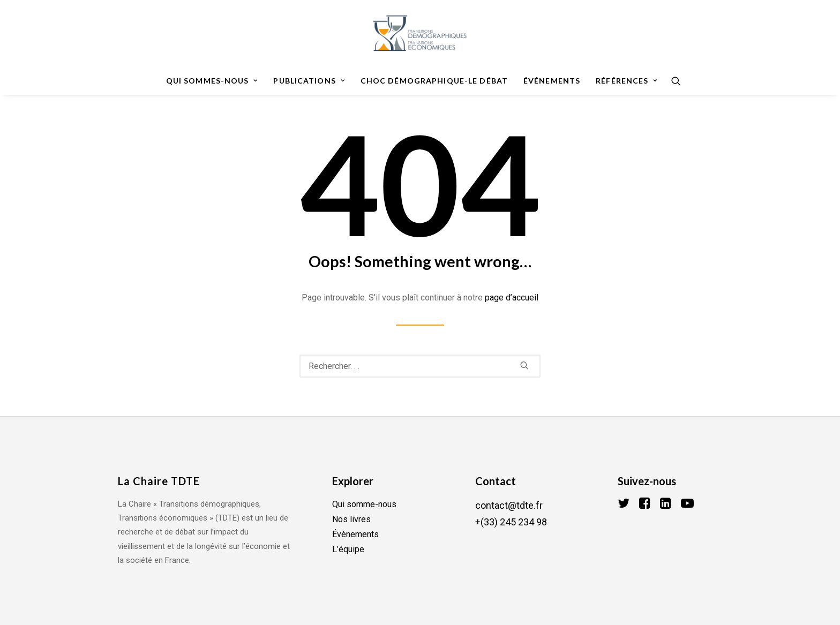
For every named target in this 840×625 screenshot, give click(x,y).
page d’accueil (512, 298)
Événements (552, 81)
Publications (309, 81)
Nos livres (351, 519)
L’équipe (348, 549)
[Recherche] (673, 81)
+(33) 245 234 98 (511, 522)
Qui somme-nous (364, 504)
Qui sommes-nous (212, 81)
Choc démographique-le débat (434, 81)
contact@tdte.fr (509, 505)
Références (627, 81)
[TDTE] (420, 33)
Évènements (355, 534)
